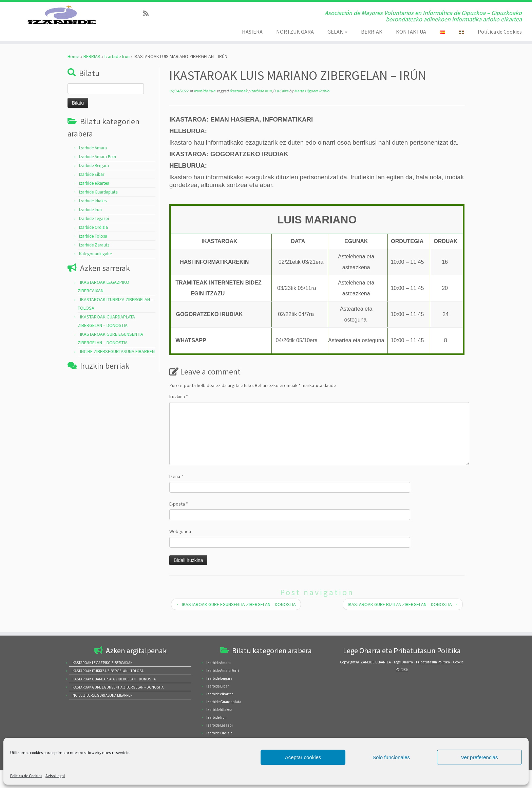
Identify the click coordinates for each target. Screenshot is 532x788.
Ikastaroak (239, 106)
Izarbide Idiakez (93, 216)
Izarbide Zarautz (94, 260)
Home (73, 72)
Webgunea (180, 547)
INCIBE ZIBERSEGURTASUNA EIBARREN (117, 367)
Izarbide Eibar (92, 190)
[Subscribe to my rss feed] (148, 13)
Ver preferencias (479, 757)
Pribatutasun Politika (433, 662)
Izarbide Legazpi (94, 234)
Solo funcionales (391, 757)
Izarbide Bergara (94, 181)
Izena (176, 492)
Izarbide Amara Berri (98, 172)
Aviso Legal (55, 776)
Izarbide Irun (117, 72)
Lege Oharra (403, 662)
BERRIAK (372, 32)
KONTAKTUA (411, 32)
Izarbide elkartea (94, 198)
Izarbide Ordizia (93, 243)
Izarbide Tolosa (93, 251)
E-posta (179, 519)
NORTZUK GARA (295, 32)
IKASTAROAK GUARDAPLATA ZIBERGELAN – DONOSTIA (114, 679)
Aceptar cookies (303, 757)
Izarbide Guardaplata (98, 207)
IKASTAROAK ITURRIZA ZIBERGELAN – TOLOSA (108, 671)
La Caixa (282, 106)
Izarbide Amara (93, 163)
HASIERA (252, 32)
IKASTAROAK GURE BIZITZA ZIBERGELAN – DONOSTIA (403, 620)
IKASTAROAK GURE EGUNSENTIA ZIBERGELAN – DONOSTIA (236, 620)
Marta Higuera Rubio (312, 106)
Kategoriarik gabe (95, 269)
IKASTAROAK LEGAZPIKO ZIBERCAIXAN (102, 663)
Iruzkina (179, 412)
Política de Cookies (26, 776)
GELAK (337, 32)
